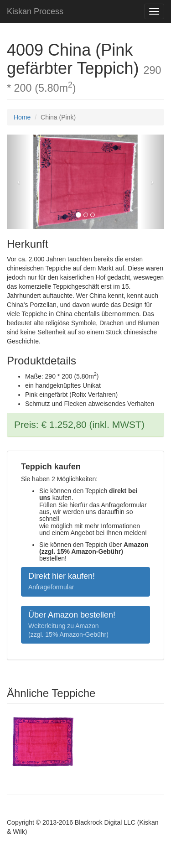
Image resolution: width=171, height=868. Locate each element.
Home (22, 117)
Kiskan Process (35, 11)
